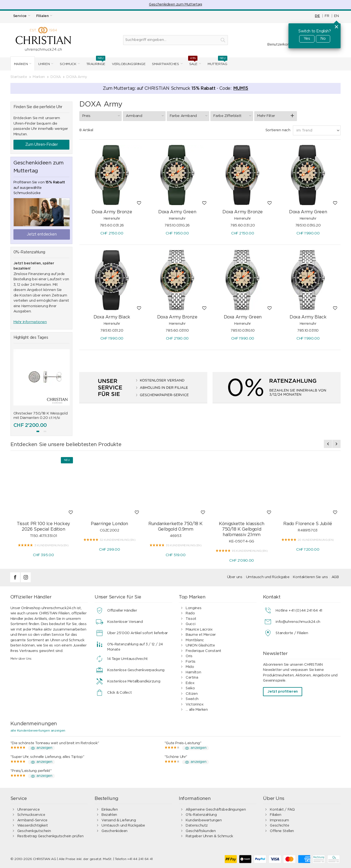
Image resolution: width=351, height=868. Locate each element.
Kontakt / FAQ (282, 810)
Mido (190, 667)
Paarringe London (109, 524)
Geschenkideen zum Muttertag (175, 5)
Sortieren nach (278, 130)
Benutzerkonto (280, 45)
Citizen (192, 694)
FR (327, 16)
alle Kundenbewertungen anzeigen (38, 730)
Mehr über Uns (21, 659)
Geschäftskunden (201, 831)
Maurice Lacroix (199, 630)
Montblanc (195, 640)
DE (317, 16)
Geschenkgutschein (34, 831)
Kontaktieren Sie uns (310, 577)
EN (336, 16)
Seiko (190, 688)
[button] (38, 431)
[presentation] (328, 444)
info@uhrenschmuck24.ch (298, 622)
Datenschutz (197, 826)
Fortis (191, 662)
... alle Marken (197, 710)
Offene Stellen (282, 831)
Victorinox (194, 705)
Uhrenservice (28, 810)
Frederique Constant (203, 651)
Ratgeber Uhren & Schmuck (209, 836)
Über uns (235, 577)
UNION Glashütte (200, 646)
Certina (192, 678)
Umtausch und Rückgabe (268, 577)
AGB (335, 577)
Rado (190, 613)
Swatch (192, 699)
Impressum (279, 820)
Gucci (190, 624)
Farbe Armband (189, 116)
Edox (190, 683)
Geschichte (279, 826)
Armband (146, 116)
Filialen (275, 815)
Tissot (191, 619)
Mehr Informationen (30, 322)
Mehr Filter (266, 116)
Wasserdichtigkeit (32, 826)
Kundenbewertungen (204, 820)
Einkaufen (110, 810)
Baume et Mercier (201, 635)
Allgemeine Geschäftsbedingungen (216, 810)
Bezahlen (109, 815)
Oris (189, 656)
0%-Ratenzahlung (201, 815)
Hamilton (193, 672)
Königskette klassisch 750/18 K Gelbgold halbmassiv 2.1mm (242, 529)
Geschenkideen (114, 831)
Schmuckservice (31, 815)
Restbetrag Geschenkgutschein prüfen (50, 836)
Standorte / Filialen (292, 633)
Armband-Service (32, 820)
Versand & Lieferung (119, 820)
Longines (193, 608)
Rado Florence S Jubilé (308, 524)
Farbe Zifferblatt (233, 116)
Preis (102, 116)
